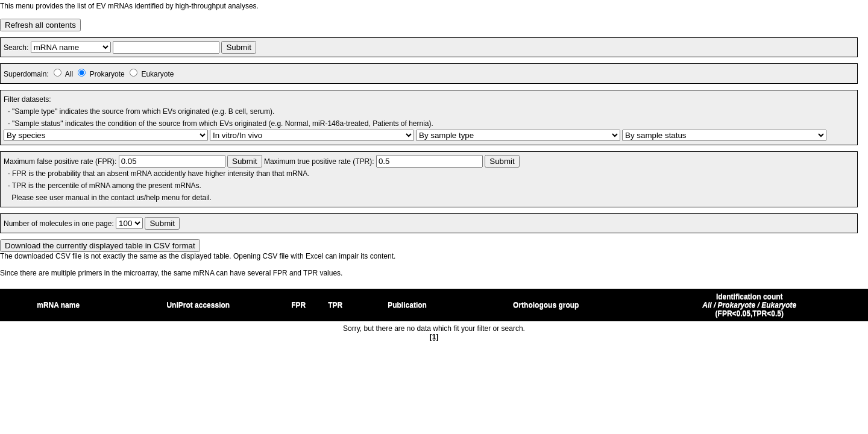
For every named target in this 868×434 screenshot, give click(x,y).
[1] (434, 337)
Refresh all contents (40, 25)
